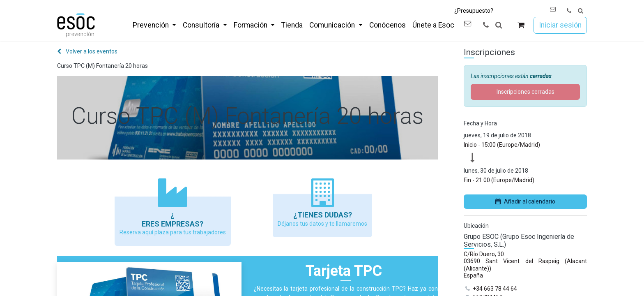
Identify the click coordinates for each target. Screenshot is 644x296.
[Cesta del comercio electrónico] (521, 25)
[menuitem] (154, 25)
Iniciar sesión (560, 25)
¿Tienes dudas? (323, 215)
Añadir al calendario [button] (525, 201)
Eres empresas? (172, 224)
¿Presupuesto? (474, 11)
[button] (581, 11)
